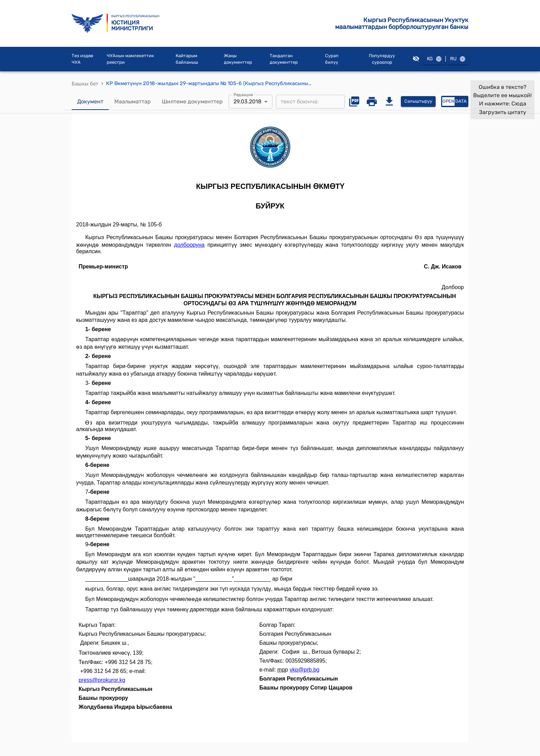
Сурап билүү (332, 59)
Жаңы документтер (238, 59)
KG (434, 59)
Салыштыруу (418, 101)
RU (457, 59)
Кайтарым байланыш (187, 59)
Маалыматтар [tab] (133, 102)
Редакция (243, 94)
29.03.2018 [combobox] (247, 101)
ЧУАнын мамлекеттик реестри (130, 59)
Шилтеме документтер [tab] (192, 102)
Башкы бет (85, 84)
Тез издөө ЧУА (82, 59)
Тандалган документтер (284, 59)
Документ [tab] (90, 102)
